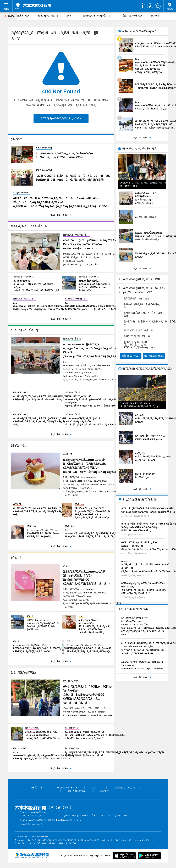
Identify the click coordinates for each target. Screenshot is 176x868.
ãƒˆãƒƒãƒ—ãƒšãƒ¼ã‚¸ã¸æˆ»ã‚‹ (61, 118)
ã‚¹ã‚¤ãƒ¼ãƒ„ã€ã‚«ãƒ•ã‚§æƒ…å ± (144, 306)
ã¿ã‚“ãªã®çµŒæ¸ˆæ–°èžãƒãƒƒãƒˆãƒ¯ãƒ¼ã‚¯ (32, 856)
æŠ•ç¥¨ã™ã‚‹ (131, 356)
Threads (73, 808)
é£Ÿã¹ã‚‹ (23, 16)
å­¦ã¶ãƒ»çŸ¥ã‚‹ (132, 16)
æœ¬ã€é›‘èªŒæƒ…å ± (139, 330)
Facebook (142, 6)
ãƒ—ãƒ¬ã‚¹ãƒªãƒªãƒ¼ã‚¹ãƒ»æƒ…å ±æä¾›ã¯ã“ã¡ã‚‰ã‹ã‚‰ (93, 816)
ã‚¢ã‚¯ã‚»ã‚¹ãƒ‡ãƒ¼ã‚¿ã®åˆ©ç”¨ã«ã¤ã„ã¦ (47, 820)
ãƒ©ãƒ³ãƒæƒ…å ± (137, 299)
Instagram (158, 6)
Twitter (150, 6)
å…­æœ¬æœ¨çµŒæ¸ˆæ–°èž (33, 6)
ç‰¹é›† (155, 16)
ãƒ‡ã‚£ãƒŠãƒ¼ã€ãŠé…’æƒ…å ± (145, 314)
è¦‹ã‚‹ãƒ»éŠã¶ (48, 16)
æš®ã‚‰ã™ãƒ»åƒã (99, 16)
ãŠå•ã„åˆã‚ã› (70, 820)
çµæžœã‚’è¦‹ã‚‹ (154, 356)
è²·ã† (70, 16)
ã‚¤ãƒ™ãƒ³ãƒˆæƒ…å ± (138, 336)
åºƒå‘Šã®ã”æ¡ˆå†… (34, 825)
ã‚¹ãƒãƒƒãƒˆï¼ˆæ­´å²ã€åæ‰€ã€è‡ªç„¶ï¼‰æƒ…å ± (140, 345)
